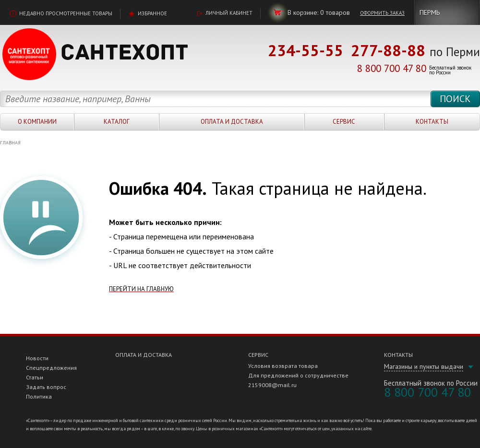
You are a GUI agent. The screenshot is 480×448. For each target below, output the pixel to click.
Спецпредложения (51, 368)
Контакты (432, 122)
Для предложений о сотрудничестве (298, 375)
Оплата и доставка (232, 122)
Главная (10, 143)
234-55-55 (306, 50)
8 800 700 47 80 (392, 68)
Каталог (117, 122)
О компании (37, 122)
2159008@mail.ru (272, 385)
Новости (37, 358)
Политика (39, 396)
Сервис (344, 122)
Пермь (430, 12)
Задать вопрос (46, 387)
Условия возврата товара (283, 366)
